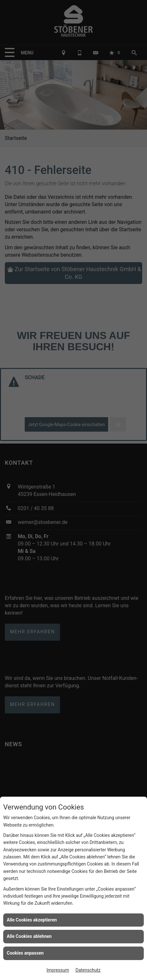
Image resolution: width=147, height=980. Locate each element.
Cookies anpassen (25, 953)
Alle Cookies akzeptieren (32, 920)
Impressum (58, 970)
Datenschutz (88, 970)
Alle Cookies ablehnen (29, 936)
